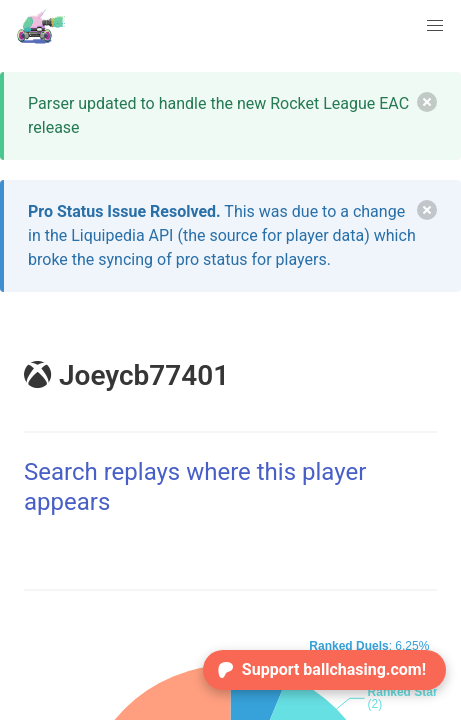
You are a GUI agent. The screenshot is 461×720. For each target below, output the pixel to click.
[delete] (427, 102)
